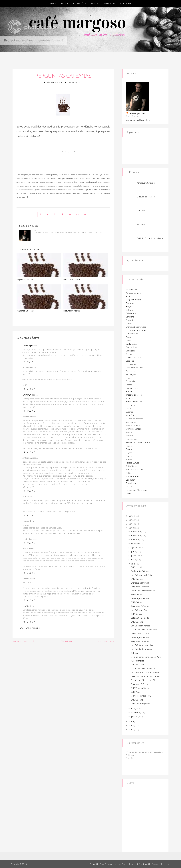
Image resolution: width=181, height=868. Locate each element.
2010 (132, 528)
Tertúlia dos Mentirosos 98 (143, 680)
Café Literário (137, 567)
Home (53, 3)
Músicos (130, 436)
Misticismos (131, 422)
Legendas (130, 405)
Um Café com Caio (139, 610)
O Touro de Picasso (146, 197)
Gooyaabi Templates (161, 864)
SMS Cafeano (137, 579)
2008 (132, 726)
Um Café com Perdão (141, 626)
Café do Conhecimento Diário (150, 238)
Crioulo (129, 323)
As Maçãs (141, 224)
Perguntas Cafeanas (63, 76)
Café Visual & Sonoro (141, 688)
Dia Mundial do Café (140, 633)
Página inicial (67, 641)
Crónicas (95, 3)
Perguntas (109, 3)
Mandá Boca (131, 415)
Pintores (130, 446)
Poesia (129, 456)
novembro (136, 535)
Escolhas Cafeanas (134, 368)
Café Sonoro (137, 614)
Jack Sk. (26, 606)
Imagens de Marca (134, 395)
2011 (132, 524)
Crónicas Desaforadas (136, 327)
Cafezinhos (131, 313)
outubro (135, 539)
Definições (131, 351)
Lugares (129, 412)
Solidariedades (133, 476)
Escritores (130, 371)
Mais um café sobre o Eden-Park (146, 657)
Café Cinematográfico (141, 704)
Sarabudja (27, 346)
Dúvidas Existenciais (135, 357)
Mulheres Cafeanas (135, 429)
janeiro (135, 717)
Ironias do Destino (134, 402)
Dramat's (130, 354)
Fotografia (130, 381)
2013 (132, 516)
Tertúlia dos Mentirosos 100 (144, 630)
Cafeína (64, 3)
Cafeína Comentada (140, 618)
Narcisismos (131, 439)
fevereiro (136, 713)
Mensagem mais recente (24, 641)
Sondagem (131, 480)
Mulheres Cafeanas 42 (141, 696)
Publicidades (132, 466)
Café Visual (142, 211)
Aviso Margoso (137, 661)
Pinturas (130, 449)
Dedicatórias (131, 347)
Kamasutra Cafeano (146, 183)
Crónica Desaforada (140, 583)
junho (134, 556)
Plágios (129, 453)
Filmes (129, 378)
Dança (129, 337)
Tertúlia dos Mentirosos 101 (144, 591)
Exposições (131, 374)
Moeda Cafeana (133, 425)
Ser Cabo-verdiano (134, 470)
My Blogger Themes (128, 864)
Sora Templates (107, 864)
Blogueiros (131, 303)
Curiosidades (132, 334)
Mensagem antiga (106, 641)
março (134, 709)
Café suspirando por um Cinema (146, 676)
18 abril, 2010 (29, 600)
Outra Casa (125, 3)
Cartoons (130, 317)
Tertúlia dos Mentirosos (137, 490)
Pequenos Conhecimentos (138, 442)
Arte (128, 296)
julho (134, 552)
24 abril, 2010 (29, 622)
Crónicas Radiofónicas (136, 330)
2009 (132, 722)
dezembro (136, 531)
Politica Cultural (133, 463)
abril (133, 564)
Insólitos (130, 398)
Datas (128, 340)
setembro (136, 543)
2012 (132, 520)
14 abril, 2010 (29, 362)
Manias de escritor (134, 419)
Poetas (129, 459)
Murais (129, 432)
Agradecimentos (133, 293)
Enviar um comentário (30, 628)
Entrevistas (131, 364)
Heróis (129, 385)
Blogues (129, 306)
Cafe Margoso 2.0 (54, 82)
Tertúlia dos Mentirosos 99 (143, 669)
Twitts (128, 493)
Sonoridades (132, 483)
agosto (135, 548)
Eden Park (130, 361)
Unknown (27, 395)
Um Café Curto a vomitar (142, 645)
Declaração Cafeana (140, 571)
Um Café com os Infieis (141, 575)
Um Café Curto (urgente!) (142, 649)
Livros (128, 408)
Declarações (79, 3)
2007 (132, 730)
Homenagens (132, 388)
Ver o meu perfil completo (138, 120)
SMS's (129, 473)
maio (134, 560)
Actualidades (132, 290)
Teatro (129, 487)
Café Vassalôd (137, 665)
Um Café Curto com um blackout (146, 672)
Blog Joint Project (133, 300)
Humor (129, 391)
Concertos (131, 320)
